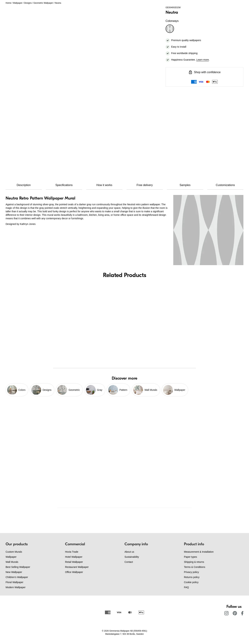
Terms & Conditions (195, 567)
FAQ (186, 587)
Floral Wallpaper (14, 582)
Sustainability (132, 557)
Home (8, 3)
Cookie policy (191, 582)
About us (129, 552)
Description (24, 185)
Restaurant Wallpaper (77, 567)
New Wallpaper (14, 572)
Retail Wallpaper (74, 562)
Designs (28, 3)
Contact (129, 562)
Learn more (203, 60)
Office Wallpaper (74, 572)
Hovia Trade (72, 552)
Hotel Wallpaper (74, 557)
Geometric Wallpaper (43, 3)
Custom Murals (14, 552)
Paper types (191, 557)
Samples (185, 185)
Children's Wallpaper (17, 577)
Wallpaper (18, 3)
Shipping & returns (194, 562)
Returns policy (192, 577)
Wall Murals (12, 562)
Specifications (64, 185)
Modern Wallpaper (16, 587)
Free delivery (145, 185)
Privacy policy (191, 572)
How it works (104, 185)
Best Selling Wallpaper (18, 567)
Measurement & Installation (199, 552)
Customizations (225, 185)
